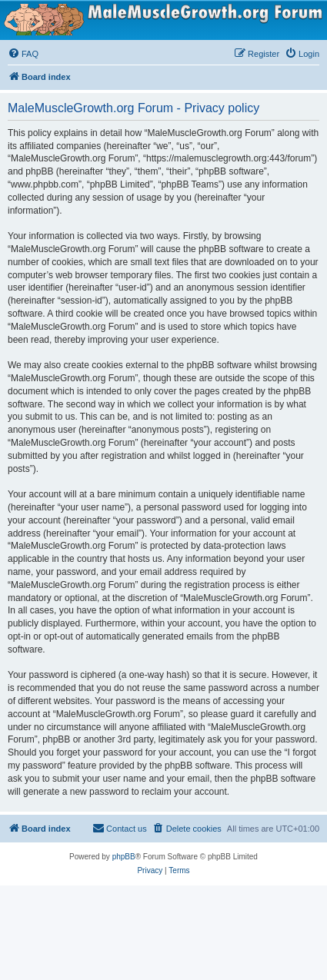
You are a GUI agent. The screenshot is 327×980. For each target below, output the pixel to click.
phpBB (124, 857)
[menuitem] (23, 54)
